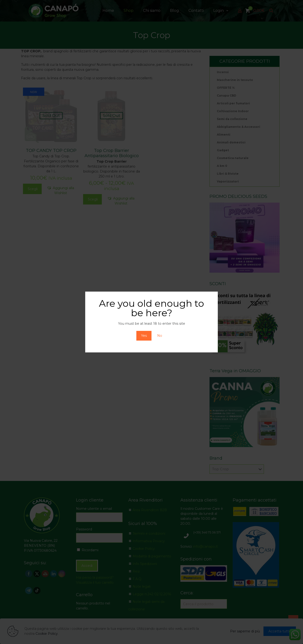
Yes (144, 336)
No (160, 336)
